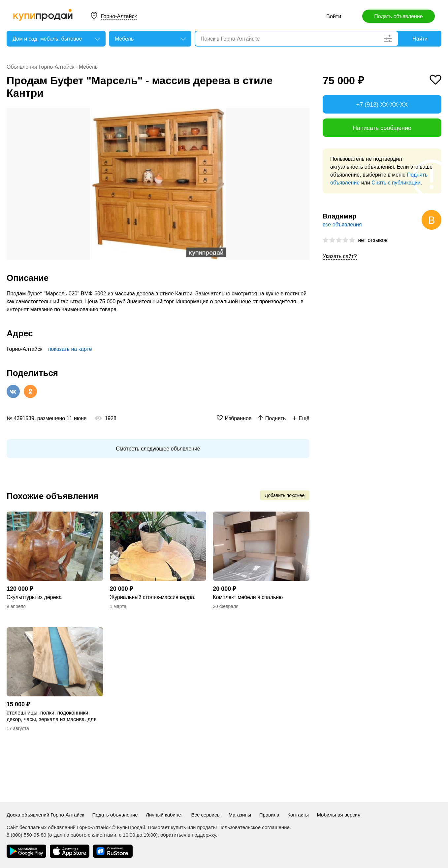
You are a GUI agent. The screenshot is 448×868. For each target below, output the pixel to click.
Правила (269, 815)
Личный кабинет (164, 815)
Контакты (298, 815)
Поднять (276, 418)
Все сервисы (206, 815)
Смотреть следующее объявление (158, 449)
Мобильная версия (338, 815)
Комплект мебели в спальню (248, 597)
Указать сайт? (340, 256)
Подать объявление (398, 16)
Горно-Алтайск (119, 16)
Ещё (304, 418)
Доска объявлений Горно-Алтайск (45, 815)
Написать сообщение (382, 128)
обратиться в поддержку (188, 835)
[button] (304, 114)
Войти (334, 16)
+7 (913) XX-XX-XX (382, 105)
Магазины (240, 815)
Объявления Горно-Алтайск (40, 67)
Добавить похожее (285, 495)
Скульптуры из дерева (34, 597)
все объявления (342, 225)
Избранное (238, 418)
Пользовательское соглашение (254, 827)
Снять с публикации (396, 183)
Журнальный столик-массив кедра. (153, 597)
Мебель (88, 67)
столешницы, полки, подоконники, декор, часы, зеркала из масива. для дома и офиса (52, 716)
